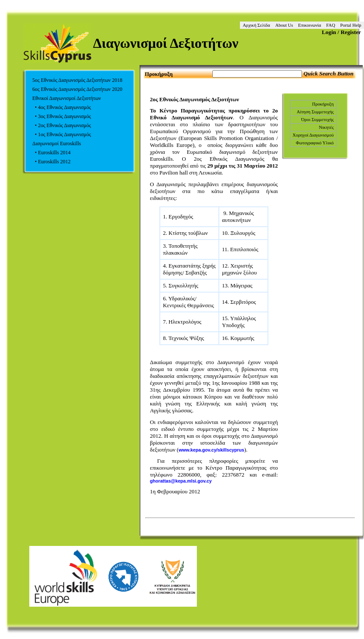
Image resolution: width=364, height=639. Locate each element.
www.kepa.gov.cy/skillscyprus (212, 450)
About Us (284, 25)
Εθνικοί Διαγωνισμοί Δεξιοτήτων (67, 98)
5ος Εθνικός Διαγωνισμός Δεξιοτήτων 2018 (77, 80)
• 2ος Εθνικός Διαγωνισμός (62, 125)
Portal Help (351, 25)
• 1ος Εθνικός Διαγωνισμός (62, 134)
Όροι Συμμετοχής (317, 120)
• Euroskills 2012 (51, 162)
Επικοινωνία (310, 25)
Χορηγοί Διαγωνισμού (313, 135)
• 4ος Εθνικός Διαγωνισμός (62, 107)
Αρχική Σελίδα (256, 25)
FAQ (331, 25)
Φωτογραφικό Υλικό (315, 143)
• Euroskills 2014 (51, 153)
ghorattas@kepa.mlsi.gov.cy (181, 481)
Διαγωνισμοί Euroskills (57, 143)
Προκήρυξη (323, 104)
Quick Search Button (328, 73)
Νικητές (326, 127)
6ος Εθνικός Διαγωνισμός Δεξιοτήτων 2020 (77, 89)
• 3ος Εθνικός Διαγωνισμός (62, 116)
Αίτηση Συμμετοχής (315, 112)
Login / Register (341, 32)
